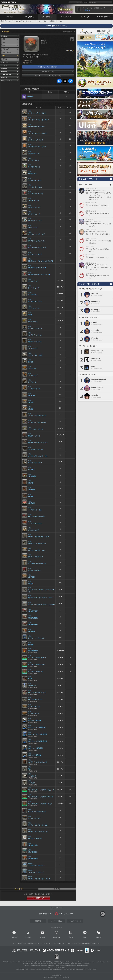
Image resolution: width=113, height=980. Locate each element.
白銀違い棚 (31, 396)
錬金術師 (30, 97)
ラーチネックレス (33, 160)
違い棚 (30, 679)
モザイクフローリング (35, 839)
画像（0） (57, 889)
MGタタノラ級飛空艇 (34, 755)
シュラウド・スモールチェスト (38, 762)
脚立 (29, 769)
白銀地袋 (30, 409)
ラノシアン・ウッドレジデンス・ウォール (41, 604)
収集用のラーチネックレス (37, 268)
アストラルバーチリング (35, 672)
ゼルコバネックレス (34, 214)
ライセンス (67, 943)
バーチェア (31, 783)
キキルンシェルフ (33, 530)
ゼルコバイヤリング (34, 207)
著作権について (33, 943)
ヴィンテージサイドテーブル (37, 564)
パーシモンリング (33, 201)
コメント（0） (19, 889)
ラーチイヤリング (33, 153)
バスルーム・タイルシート (36, 872)
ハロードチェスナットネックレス (38, 120)
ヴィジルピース (33, 295)
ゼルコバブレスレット (35, 221)
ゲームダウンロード (75, 921)
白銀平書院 (31, 577)
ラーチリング (32, 174)
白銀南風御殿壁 (33, 625)
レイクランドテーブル (35, 510)
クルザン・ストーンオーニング (38, 832)
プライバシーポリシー (45, 943)
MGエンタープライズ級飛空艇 (37, 734)
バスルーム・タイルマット (36, 865)
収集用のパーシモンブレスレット (39, 275)
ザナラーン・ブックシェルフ (37, 422)
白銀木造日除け (33, 852)
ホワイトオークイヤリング (36, 234)
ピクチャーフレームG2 (35, 355)
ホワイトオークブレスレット (37, 248)
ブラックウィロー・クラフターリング (40, 804)
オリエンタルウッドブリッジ (37, 693)
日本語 (93, 2)
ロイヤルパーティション (35, 449)
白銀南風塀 (31, 631)
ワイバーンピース (33, 288)
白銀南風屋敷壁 (33, 618)
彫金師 (29, 836)
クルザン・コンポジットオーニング (39, 879)
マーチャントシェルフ (35, 463)
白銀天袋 (30, 402)
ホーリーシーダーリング (35, 140)
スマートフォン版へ (58, 908)
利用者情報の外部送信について (92, 943)
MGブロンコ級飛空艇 (34, 720)
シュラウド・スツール (35, 335)
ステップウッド (33, 322)
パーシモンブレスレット (35, 194)
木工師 (29, 111)
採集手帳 (4, 71)
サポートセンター (58, 943)
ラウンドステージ (33, 713)
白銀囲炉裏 (31, 503)
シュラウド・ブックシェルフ (37, 416)
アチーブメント (6, 75)
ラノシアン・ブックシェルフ (37, 812)
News (29, 937)
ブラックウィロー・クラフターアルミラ (40, 797)
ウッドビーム (32, 382)
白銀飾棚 (30, 496)
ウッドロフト (32, 369)
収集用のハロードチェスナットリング (40, 261)
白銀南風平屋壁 (33, 611)
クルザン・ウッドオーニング (37, 544)
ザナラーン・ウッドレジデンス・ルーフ (40, 598)
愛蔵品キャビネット (34, 436)
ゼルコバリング (33, 227)
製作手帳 (4, 68)
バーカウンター (33, 776)
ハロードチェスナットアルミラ (38, 133)
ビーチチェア (32, 686)
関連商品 (38, 921)
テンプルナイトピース (35, 301)
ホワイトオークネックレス (36, 241)
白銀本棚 (30, 483)
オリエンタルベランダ (35, 699)
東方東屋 (30, 645)
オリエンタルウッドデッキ (36, 517)
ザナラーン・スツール (35, 342)
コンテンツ (5, 62)
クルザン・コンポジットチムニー (38, 825)
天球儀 (30, 315)
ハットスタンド (33, 348)
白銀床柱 (30, 584)
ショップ (4, 78)
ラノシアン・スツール (35, 328)
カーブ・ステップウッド (35, 429)
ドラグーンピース (33, 308)
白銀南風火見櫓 (33, 845)
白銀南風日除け (33, 859)
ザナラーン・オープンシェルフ (38, 443)
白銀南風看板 (32, 476)
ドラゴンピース (33, 281)
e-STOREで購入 (56, 921)
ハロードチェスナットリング (37, 147)
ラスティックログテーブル (36, 550)
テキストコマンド (7, 81)
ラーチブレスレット (34, 167)
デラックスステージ (34, 706)
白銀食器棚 (31, 490)
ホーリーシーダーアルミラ (36, 127)
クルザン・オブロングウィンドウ (38, 537)
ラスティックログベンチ (35, 557)
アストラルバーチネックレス (37, 658)
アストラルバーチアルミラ (36, 665)
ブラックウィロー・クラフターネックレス (41, 790)
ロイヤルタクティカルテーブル (38, 456)
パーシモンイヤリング (35, 180)
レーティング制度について (20, 943)
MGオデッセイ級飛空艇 (35, 748)
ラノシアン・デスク (34, 818)
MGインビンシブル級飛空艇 (37, 727)
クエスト (4, 65)
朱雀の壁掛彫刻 (33, 651)
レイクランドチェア (34, 389)
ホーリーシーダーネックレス (37, 113)
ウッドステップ (33, 375)
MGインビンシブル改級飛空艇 (37, 741)
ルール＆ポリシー (77, 943)
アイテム (4, 36)
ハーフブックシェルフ (35, 523)
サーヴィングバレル (34, 570)
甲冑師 (29, 810)
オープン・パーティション (36, 638)
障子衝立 (30, 362)
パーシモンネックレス (35, 187)
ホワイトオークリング (35, 254)
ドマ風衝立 (31, 470)
